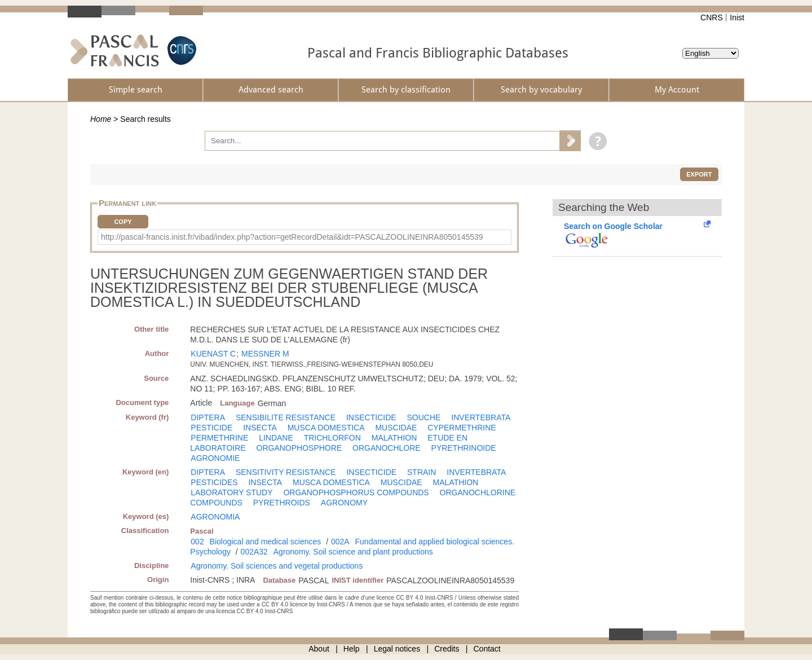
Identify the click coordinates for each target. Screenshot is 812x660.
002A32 (254, 552)
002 (197, 542)
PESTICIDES (214, 482)
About (319, 649)
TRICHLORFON (332, 438)
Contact (487, 649)
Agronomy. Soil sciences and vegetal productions (277, 566)
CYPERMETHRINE (462, 428)
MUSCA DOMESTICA (326, 428)
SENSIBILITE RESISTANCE (286, 417)
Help (352, 649)
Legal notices (397, 649)
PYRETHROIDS (282, 503)
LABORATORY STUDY (231, 492)
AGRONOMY (344, 503)
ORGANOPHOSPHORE (299, 448)
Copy (123, 222)
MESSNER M (265, 354)
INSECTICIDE (371, 417)
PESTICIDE (211, 428)
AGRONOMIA (215, 517)
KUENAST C (213, 354)
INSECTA (260, 428)
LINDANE (276, 438)
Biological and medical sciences (266, 542)
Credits (447, 649)
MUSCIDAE (396, 428)
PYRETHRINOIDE (464, 448)
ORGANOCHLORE (387, 448)
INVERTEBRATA (481, 417)
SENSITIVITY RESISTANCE (286, 472)
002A (340, 542)
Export (699, 174)
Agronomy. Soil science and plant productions (353, 552)
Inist (737, 17)
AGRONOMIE (215, 458)
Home (101, 119)
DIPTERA (208, 417)
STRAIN (422, 472)
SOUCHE (424, 417)
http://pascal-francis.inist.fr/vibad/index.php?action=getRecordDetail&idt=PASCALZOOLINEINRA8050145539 (292, 237)
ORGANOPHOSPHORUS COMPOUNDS (356, 492)
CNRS (712, 17)
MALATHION (394, 438)
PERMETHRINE (219, 438)
